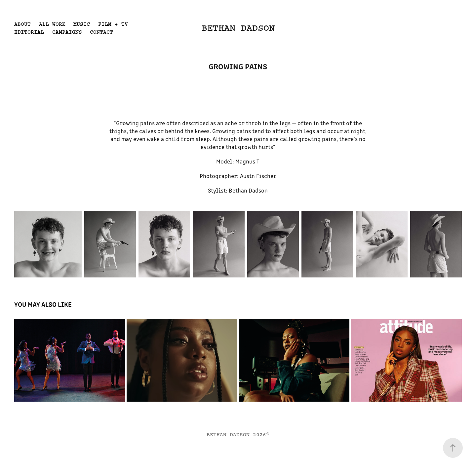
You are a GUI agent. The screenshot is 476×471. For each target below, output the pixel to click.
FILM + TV (113, 24)
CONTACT (101, 32)
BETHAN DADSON (238, 28)
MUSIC (82, 24)
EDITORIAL (29, 32)
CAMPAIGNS (67, 32)
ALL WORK (52, 24)
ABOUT (22, 24)
